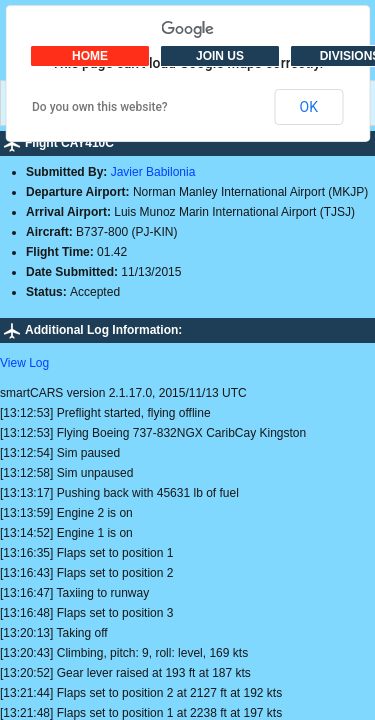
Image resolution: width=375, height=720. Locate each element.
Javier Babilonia (153, 172)
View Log (24, 363)
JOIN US (220, 56)
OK (309, 107)
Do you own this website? (100, 107)
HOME (90, 56)
